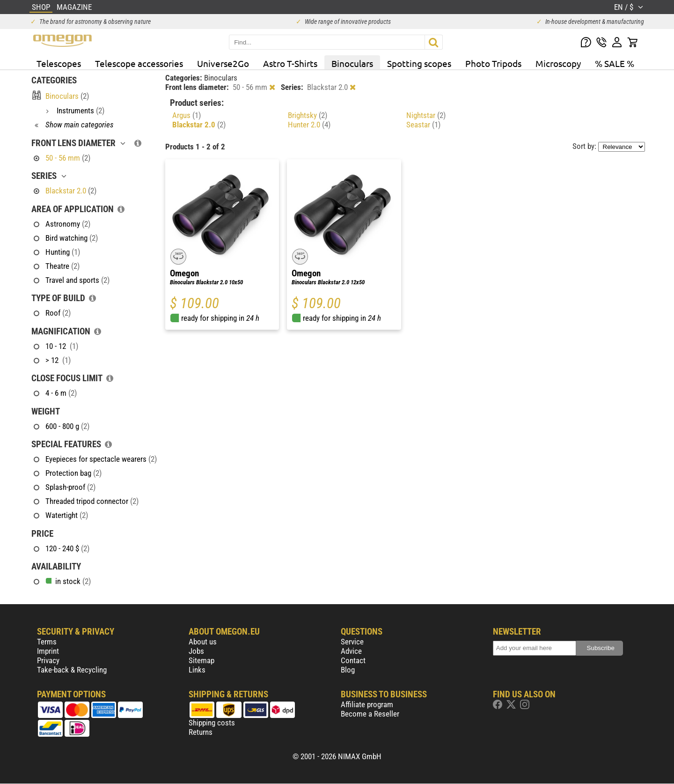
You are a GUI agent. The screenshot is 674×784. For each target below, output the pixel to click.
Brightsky (308, 115)
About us (203, 642)
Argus (187, 115)
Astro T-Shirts (290, 63)
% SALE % (615, 63)
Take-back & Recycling (72, 670)
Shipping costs (212, 723)
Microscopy (558, 63)
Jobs (196, 651)
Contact (353, 660)
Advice (351, 651)
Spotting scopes (419, 63)
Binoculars (352, 63)
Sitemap (201, 660)
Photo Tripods (493, 63)
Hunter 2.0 (309, 125)
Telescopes (59, 63)
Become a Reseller (370, 714)
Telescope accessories (139, 63)
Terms (47, 642)
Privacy (48, 660)
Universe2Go (223, 63)
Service (352, 642)
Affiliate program (367, 704)
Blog (348, 670)
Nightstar (426, 115)
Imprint (48, 651)
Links (197, 670)
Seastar (423, 125)
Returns (201, 732)
